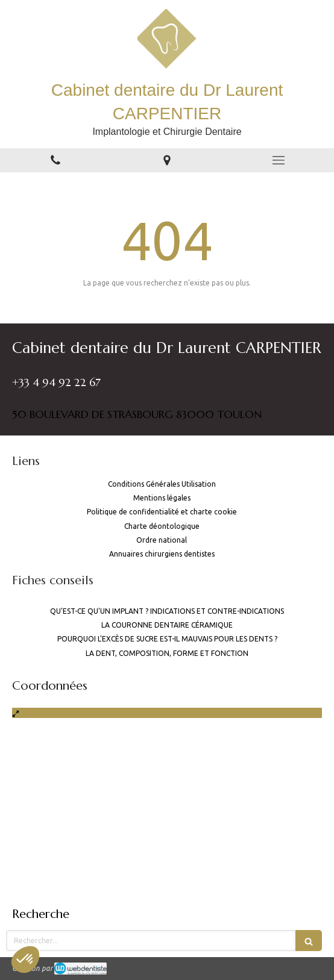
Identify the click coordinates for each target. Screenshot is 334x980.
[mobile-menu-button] (278, 160)
